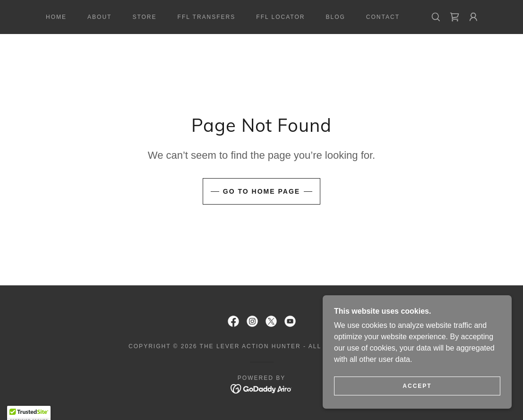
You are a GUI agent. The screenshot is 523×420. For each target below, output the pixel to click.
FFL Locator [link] (280, 17)
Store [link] (144, 17)
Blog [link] (335, 17)
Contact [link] (383, 17)
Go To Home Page (261, 191)
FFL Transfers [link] (207, 17)
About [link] (99, 17)
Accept (417, 386)
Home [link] (56, 17)
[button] (473, 17)
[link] (454, 17)
